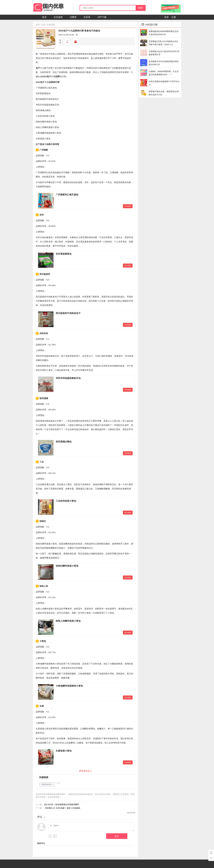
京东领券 (58, 17)
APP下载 (102, 17)
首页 (44, 17)
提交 (117, 836)
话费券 (73, 17)
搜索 (140, 8)
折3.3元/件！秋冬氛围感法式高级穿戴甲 (62, 804)
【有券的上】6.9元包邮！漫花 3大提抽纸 (62, 808)
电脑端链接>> (47, 784)
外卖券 (87, 17)
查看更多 (86, 771)
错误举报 (131, 813)
